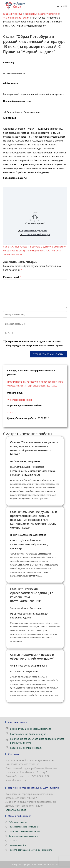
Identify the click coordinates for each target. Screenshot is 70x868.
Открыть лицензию (16, 810)
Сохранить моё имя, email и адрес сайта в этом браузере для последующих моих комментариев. (35, 343)
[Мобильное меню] (61, 6)
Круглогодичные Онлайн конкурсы (29, 734)
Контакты (13, 841)
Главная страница (13, 14)
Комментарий (12, 277)
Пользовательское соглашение (24, 827)
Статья (11, 412)
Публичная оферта (18, 822)
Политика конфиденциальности (24, 831)
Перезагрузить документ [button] (33, 230)
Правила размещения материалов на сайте (30, 850)
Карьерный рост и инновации (26, 748)
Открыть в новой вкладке (35, 234)
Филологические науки (15, 18)
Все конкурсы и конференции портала (31, 729)
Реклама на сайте (17, 845)
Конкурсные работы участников (42, 14)
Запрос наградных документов (24, 836)
